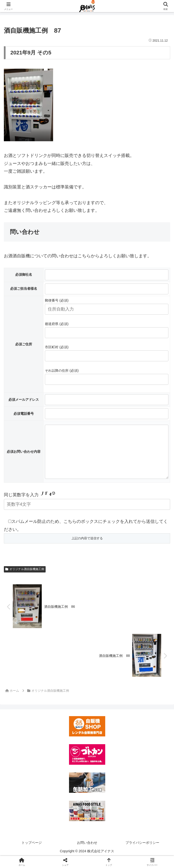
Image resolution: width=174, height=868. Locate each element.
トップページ (32, 852)
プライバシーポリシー (142, 852)
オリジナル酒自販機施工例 (25, 579)
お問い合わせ (87, 852)
